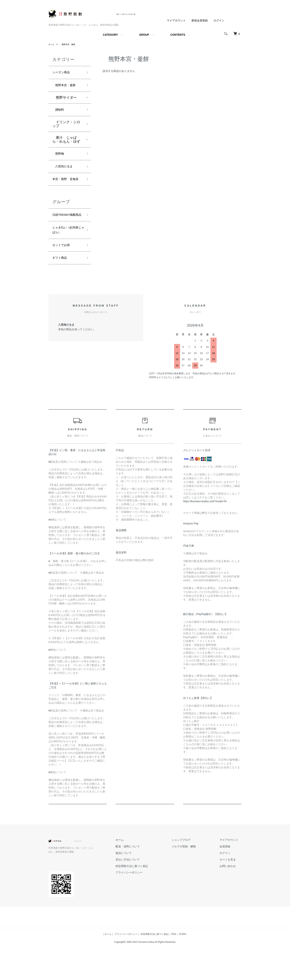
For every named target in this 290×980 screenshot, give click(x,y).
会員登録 (228, 870)
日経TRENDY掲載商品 (66, 230)
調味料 (59, 112)
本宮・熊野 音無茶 (66, 188)
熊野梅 (59, 157)
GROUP (144, 35)
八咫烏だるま (65, 171)
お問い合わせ (231, 889)
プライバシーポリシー (145, 896)
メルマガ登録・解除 (193, 870)
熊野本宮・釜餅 (70, 44)
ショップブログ (190, 863)
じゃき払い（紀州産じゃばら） (66, 250)
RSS (174, 957)
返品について (139, 876)
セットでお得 (63, 267)
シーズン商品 (63, 73)
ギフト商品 (61, 281)
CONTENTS (178, 35)
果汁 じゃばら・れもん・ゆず (66, 143)
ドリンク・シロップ (66, 127)
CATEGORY (110, 35)
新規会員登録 (200, 20)
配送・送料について (143, 870)
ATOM (182, 957)
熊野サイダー (65, 100)
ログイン (219, 20)
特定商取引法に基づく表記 (147, 889)
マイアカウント (176, 20)
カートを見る (231, 883)
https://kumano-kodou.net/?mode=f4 (205, 525)
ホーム (52, 44)
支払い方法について (143, 883)
